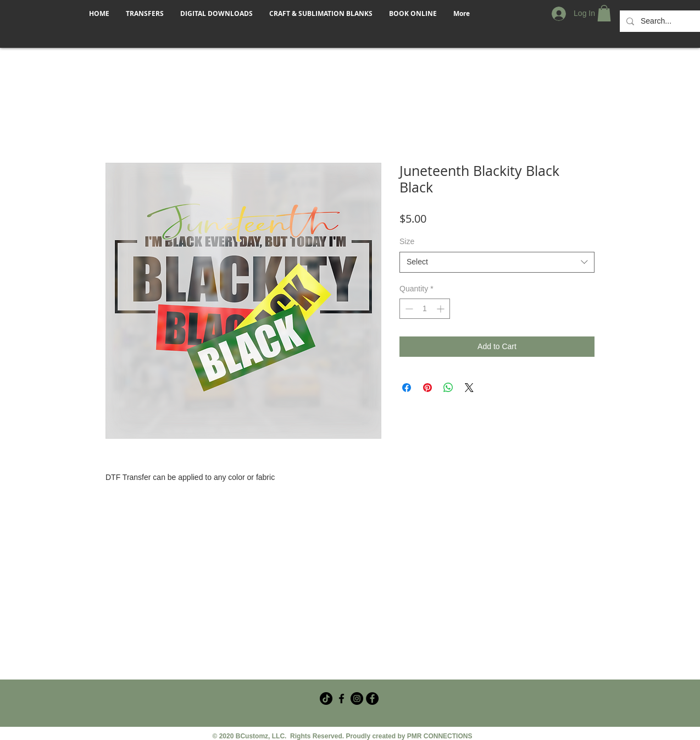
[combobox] (497, 262)
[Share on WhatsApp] (448, 388)
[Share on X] (469, 388)
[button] (604, 13)
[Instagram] (357, 698)
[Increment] (441, 309)
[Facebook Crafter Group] (341, 698)
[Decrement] (408, 309)
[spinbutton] (425, 309)
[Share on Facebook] (407, 388)
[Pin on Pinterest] (427, 388)
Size (407, 241)
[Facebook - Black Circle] (372, 698)
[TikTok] (326, 698)
